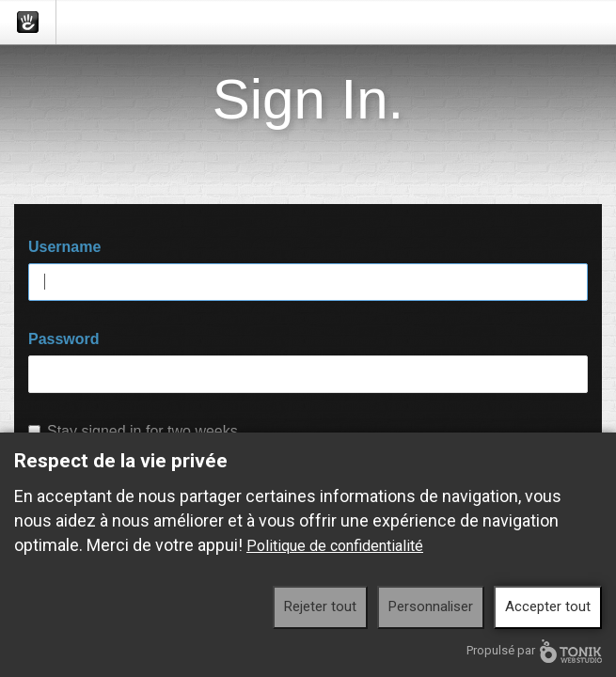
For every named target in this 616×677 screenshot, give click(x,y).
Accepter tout (548, 606)
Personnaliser (431, 606)
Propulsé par (534, 651)
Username (64, 247)
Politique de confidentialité (335, 546)
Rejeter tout (320, 606)
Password (64, 339)
